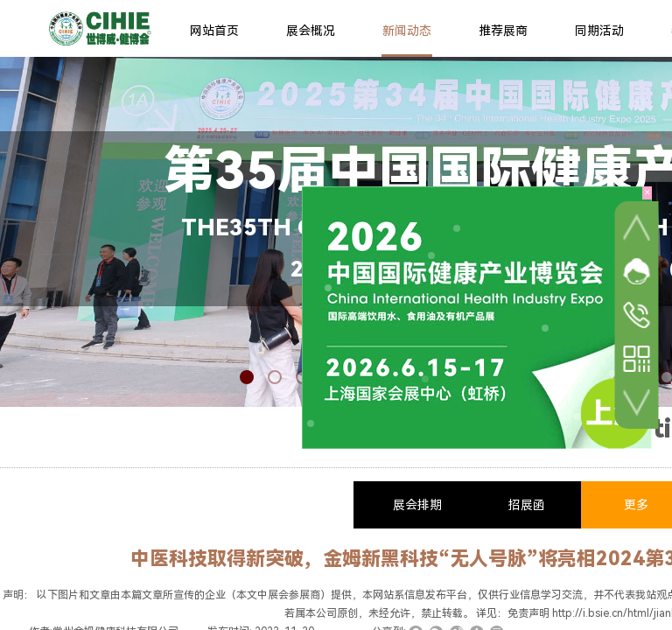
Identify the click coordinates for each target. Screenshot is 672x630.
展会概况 (311, 31)
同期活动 (599, 31)
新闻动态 (407, 31)
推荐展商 (503, 31)
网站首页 (214, 31)
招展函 (527, 505)
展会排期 (417, 505)
